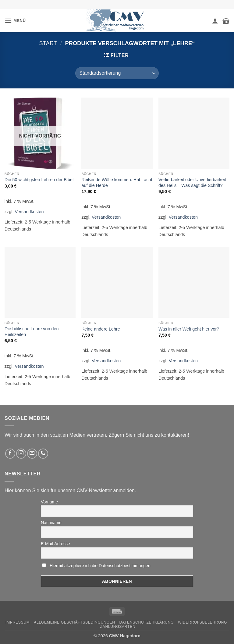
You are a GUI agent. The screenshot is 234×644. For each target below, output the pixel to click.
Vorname (49, 502)
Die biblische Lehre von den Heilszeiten (32, 332)
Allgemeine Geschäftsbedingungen (74, 622)
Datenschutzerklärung (147, 622)
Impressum (18, 622)
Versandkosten (29, 212)
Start (48, 43)
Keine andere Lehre (101, 329)
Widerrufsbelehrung (202, 622)
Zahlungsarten (118, 627)
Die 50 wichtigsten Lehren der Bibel (39, 180)
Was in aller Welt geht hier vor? (189, 329)
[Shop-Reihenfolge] (117, 73)
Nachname (51, 523)
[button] (15, 21)
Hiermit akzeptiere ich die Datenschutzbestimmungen (100, 566)
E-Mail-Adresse (55, 544)
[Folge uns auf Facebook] (10, 454)
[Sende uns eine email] (32, 454)
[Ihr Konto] (215, 21)
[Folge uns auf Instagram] (21, 454)
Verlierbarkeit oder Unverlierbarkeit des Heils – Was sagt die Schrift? (192, 182)
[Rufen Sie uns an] (43, 454)
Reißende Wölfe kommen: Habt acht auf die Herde (117, 182)
